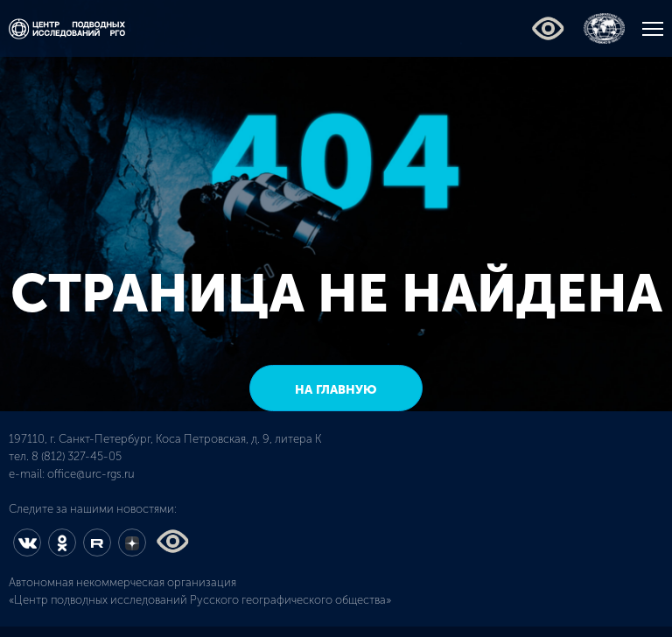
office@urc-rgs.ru (91, 474)
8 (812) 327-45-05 (77, 456)
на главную (336, 390)
